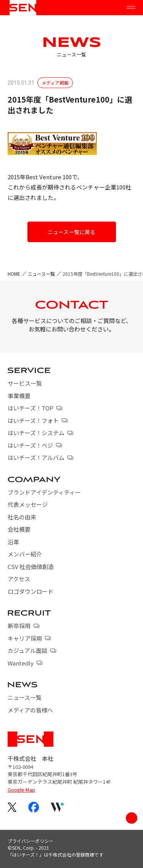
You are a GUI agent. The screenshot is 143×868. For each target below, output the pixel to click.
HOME (14, 274)
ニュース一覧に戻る (71, 232)
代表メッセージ (28, 504)
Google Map (21, 790)
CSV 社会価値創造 (31, 567)
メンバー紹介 (25, 554)
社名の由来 (22, 517)
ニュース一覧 (41, 274)
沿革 (13, 542)
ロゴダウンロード (31, 591)
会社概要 (19, 529)
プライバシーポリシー (31, 841)
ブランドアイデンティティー (44, 492)
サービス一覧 (25, 383)
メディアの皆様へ (30, 710)
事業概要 (19, 396)
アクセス (19, 579)
